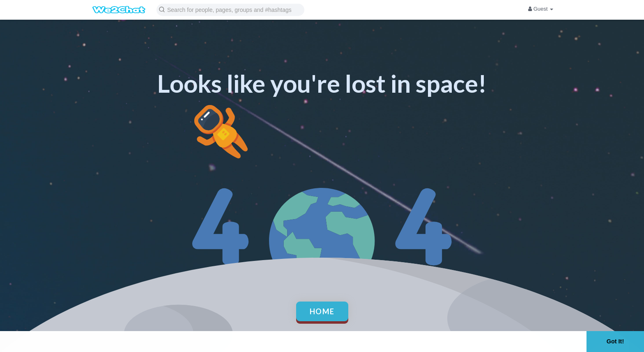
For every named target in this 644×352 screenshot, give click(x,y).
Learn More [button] (261, 341)
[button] (230, 9)
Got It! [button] (615, 341)
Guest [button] (541, 9)
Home (322, 311)
